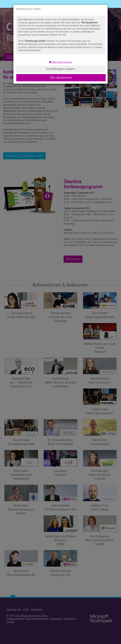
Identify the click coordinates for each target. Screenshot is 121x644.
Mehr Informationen (60, 62)
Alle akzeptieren (61, 78)
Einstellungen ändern (61, 69)
